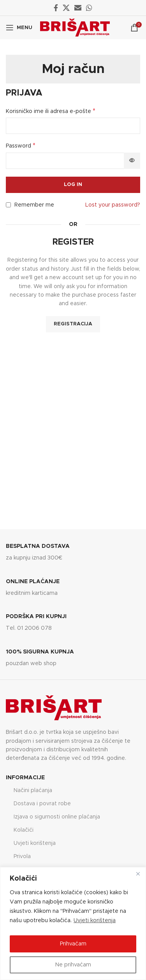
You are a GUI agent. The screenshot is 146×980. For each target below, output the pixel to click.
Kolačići (24, 830)
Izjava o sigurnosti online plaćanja (57, 817)
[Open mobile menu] (19, 28)
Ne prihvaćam (73, 965)
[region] (73, 924)
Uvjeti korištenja (95, 921)
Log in (73, 185)
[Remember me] (8, 205)
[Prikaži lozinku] (132, 161)
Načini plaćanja (33, 791)
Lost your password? (113, 205)
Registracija (73, 324)
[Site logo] (75, 28)
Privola (22, 857)
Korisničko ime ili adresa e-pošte (51, 111)
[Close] (138, 874)
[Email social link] (78, 8)
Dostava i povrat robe (42, 804)
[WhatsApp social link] (89, 8)
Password (21, 146)
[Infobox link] (73, 553)
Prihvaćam (73, 944)
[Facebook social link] (56, 8)
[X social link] (66, 8)
